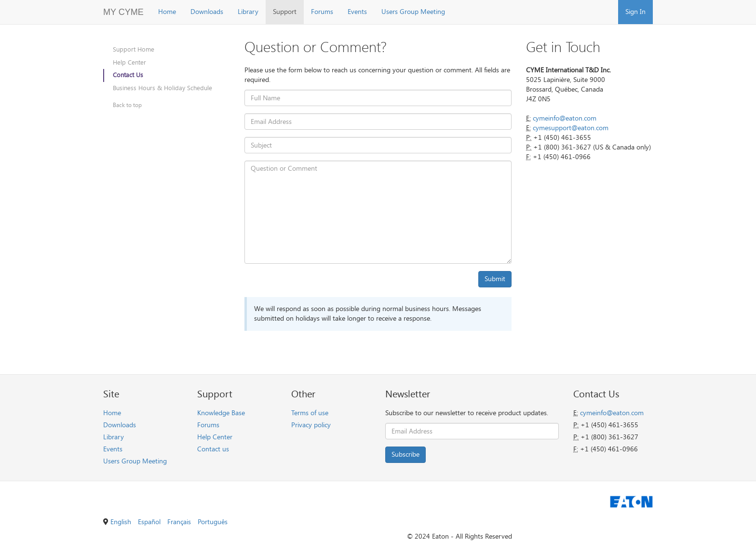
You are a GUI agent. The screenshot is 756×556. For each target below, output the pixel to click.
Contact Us (128, 75)
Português (213, 522)
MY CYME (123, 12)
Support (285, 12)
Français (179, 522)
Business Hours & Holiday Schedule (162, 88)
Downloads (207, 12)
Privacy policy (311, 425)
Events (357, 12)
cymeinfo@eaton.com (565, 118)
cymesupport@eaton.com (571, 128)
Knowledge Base (221, 413)
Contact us (213, 449)
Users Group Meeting (413, 12)
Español (149, 522)
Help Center (129, 62)
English (121, 522)
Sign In (635, 12)
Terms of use (310, 413)
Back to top (127, 105)
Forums (322, 12)
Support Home (134, 49)
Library (248, 12)
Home (167, 12)
